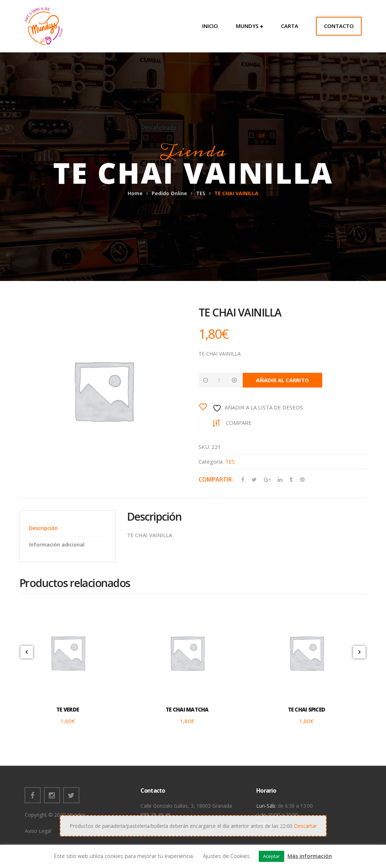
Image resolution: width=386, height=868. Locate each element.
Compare (239, 423)
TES (201, 193)
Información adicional (57, 545)
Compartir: (216, 479)
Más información (310, 856)
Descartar (305, 826)
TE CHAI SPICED (307, 710)
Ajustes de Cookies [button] (226, 856)
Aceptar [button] (271, 856)
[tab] (68, 528)
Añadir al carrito (283, 380)
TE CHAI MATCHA (187, 710)
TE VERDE (68, 710)
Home (135, 193)
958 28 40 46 (156, 815)
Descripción (43, 528)
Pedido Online (169, 193)
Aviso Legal (38, 831)
